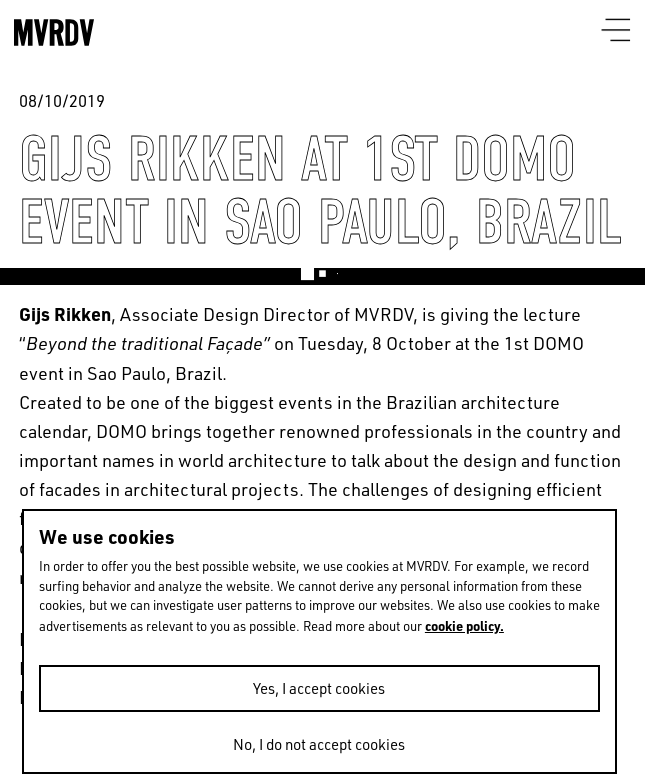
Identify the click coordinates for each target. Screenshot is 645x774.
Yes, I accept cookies (319, 688)
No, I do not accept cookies (319, 744)
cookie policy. (464, 625)
